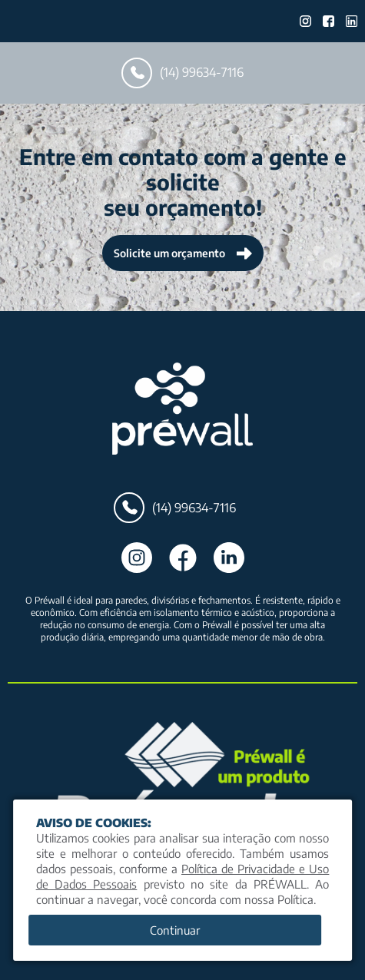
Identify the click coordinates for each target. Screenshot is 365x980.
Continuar (175, 930)
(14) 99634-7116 (182, 73)
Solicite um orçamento (183, 253)
